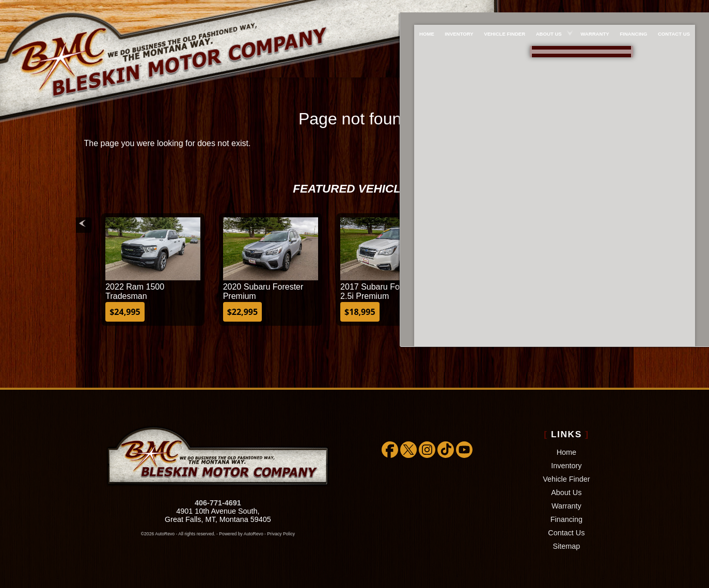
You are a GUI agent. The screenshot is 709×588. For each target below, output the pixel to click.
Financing (566, 519)
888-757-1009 (552, 47)
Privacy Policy (281, 534)
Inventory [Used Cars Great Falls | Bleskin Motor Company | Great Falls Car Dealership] (453, 9)
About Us (566, 492)
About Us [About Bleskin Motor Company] (548, 9)
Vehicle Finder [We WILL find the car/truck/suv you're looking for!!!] (501, 9)
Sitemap (566, 546)
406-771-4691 (218, 503)
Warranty (566, 506)
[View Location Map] (554, 63)
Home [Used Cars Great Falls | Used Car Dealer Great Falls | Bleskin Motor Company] (418, 9)
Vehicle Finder (566, 479)
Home (566, 452)
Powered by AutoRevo (241, 534)
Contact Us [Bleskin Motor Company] (682, 9)
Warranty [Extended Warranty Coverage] (597, 9)
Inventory (566, 466)
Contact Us (566, 533)
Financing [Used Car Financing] (639, 9)
